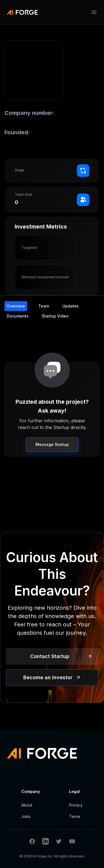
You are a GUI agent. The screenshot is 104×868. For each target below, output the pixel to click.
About (27, 805)
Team (44, 306)
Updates (71, 306)
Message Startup (52, 444)
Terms (75, 816)
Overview (16, 306)
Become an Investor (48, 677)
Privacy (76, 805)
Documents (18, 316)
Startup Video (55, 316)
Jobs (26, 816)
